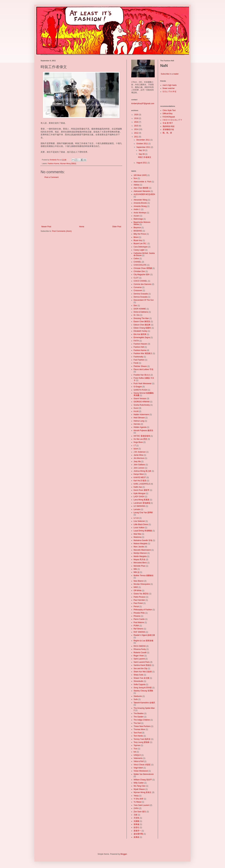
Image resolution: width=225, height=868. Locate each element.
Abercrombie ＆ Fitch (142, 182)
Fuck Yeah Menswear (143, 383)
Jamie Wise (138, 455)
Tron (135, 749)
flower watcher (169, 88)
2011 (137, 137)
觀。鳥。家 (167, 133)
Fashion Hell (139, 347)
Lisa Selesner (139, 521)
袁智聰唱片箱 (168, 130)
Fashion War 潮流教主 (143, 353)
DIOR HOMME (140, 309)
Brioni (136, 237)
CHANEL (137, 262)
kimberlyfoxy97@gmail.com (143, 104)
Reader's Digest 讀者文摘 (144, 635)
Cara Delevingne (141, 247)
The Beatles (139, 713)
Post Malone (139, 622)
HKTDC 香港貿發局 (142, 436)
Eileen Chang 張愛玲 (142, 328)
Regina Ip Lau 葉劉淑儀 (143, 641)
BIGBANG (138, 231)
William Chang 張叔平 (143, 780)
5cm (135, 178)
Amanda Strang (140, 206)
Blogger (124, 854)
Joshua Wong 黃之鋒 (142, 471)
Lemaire (137, 509)
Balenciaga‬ (138, 219)
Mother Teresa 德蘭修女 (144, 575)
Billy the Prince (140, 234)
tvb (135, 752)
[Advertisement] (81, 202)
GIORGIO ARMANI (142, 402)
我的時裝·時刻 (169, 126)
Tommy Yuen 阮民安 (142, 739)
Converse (138, 287)
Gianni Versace (140, 399)
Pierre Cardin (139, 619)
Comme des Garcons (142, 284)
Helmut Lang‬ (139, 421)
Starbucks (138, 696)
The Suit (137, 723)
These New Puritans (142, 726)
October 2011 (142, 144)
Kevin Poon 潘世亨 (141, 490)
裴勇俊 (136, 837)
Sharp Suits (138, 675)
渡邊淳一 (137, 831)
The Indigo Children (142, 720)
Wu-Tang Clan (140, 786)
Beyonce (137, 228)
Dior (135, 306)
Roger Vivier (139, 656)
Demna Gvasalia (141, 297)
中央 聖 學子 (168, 123)
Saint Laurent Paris (142, 662)
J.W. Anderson (140, 452)
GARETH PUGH (140, 390)
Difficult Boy (168, 114)
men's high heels (170, 85)
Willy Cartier (139, 783)
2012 (137, 133)
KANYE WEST (140, 477)
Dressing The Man (141, 318)
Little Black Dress (141, 524)
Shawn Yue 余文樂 (141, 678)
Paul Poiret (138, 603)
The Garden (139, 717)
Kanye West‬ (139, 474)
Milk (135, 569)
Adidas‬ (136, 185)
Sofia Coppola (139, 684)
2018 (137, 118)
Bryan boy (138, 240)
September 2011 (144, 147)
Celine (136, 259)
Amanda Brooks (140, 203)
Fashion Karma (54, 163)
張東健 (136, 824)
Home (82, 227)
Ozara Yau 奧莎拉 (141, 594)
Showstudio (138, 681)
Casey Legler (139, 250)
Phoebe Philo (139, 613)
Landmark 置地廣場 (142, 503)
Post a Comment (51, 177)
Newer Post (46, 227)
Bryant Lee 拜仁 (140, 244)
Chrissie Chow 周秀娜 (143, 268)
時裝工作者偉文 (145, 157)
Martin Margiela (140, 556)
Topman (137, 745)
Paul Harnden (139, 600)
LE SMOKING (139, 506)
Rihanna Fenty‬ (140, 649)
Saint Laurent (139, 659)
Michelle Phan (139, 566)
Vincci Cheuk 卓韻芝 (142, 765)
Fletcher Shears (140, 366)
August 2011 (142, 163)
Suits (136, 699)
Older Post (117, 227)
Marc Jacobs (139, 547)
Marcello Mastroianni (142, 550)
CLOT (136, 278)
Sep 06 (142, 154)
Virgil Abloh (138, 768)
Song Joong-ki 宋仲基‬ (143, 688)
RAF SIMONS (139, 632)
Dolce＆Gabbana (141, 312)
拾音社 (136, 827)
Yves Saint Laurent (141, 805)
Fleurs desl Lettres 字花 (143, 369)
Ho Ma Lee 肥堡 (140, 439)
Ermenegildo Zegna (142, 337)
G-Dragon (138, 387)
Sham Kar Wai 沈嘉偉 (143, 672)
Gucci (136, 408)
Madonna (137, 537)
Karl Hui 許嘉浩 (140, 481)
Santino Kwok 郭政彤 (142, 665)
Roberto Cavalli (140, 653)
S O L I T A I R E (169, 92)
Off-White (137, 591)
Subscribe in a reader (170, 74)
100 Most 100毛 (140, 175)
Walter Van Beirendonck (144, 774)
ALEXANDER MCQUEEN (144, 194)
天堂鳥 (136, 818)
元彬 (135, 815)
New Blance (139, 581)
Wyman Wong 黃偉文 (68, 163)
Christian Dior (139, 271)
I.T (135, 446)
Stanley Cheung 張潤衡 (143, 691)
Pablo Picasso (140, 597)
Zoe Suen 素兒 (140, 812)
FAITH (136, 341)
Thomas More (139, 729)
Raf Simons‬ (138, 629)
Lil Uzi (136, 518)
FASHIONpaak (169, 117)
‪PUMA (136, 626)
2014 (137, 129)
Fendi (136, 363)
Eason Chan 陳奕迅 (142, 321)
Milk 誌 (136, 572)
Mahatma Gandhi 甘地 (143, 540)
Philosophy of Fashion (143, 610)
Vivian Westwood (141, 771)
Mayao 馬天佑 (139, 560)
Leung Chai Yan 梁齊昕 (143, 513)
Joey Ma (137, 461)
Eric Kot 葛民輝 (140, 334)
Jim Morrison (139, 458)
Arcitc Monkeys (140, 213)
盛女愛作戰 (138, 834)
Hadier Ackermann (141, 415)
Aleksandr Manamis (142, 191)
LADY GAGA (139, 497)
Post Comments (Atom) (62, 231)
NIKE (136, 587)
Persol (136, 606)
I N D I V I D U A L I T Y (172, 120)
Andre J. (137, 209)
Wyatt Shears (139, 789)
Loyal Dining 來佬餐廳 (143, 531)
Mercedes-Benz (140, 563)
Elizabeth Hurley (140, 331)
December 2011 (143, 140)
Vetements (138, 758)
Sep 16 (142, 150)
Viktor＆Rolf (139, 761)
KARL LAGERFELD (142, 484)
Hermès (137, 424)
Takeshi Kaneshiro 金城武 (144, 703)
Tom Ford (138, 733)
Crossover (138, 290)
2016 (137, 122)
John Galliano (139, 465)
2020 (137, 115)
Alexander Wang (140, 200)
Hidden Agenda (140, 427)
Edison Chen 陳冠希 (142, 325)
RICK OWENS (140, 646)
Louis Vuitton (139, 528)
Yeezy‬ (136, 796)
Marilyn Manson (140, 553)
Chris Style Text (169, 110)
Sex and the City (140, 668)
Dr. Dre (137, 315)
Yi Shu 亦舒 (138, 799)
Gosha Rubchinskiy (142, 405)
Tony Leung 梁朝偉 (141, 742)
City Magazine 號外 (142, 275)
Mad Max (137, 534)
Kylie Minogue (139, 493)
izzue (136, 449)
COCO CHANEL (140, 281)
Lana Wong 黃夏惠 (141, 500)
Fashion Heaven (140, 344)
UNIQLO (137, 755)
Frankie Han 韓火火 (142, 375)
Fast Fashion (139, 360)
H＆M (136, 411)
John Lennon (139, 468)
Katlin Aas (138, 487)
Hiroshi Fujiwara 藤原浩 (143, 430)
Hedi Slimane (139, 418)
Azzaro (136, 216)
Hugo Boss (138, 442)
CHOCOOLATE (140, 265)
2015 (137, 126)
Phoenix (137, 616)
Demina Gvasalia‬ (141, 294)
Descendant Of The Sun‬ (144, 300)
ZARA (136, 808)
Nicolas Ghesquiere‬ (142, 584)
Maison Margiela (140, 544)
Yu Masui (137, 802)
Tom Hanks (138, 736)
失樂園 (136, 821)
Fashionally (138, 357)
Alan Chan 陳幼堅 (141, 188)
